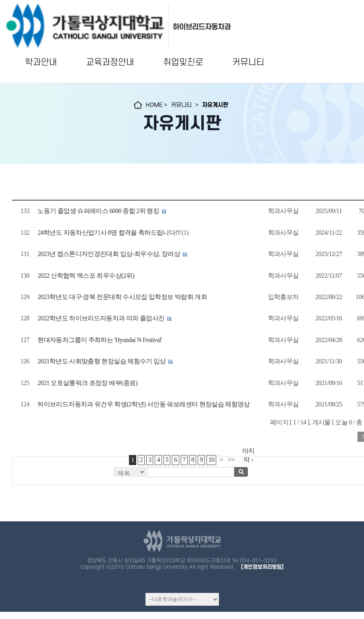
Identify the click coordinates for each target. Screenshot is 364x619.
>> (231, 460)
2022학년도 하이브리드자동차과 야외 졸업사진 (101, 318)
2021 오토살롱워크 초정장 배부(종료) (87, 383)
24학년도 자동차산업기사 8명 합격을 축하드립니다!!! (109, 233)
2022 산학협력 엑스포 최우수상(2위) (86, 276)
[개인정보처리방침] (262, 567)
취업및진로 (183, 62)
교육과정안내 (110, 62)
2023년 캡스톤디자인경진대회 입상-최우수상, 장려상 (109, 254)
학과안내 (41, 62)
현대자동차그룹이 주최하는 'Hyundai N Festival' (99, 340)
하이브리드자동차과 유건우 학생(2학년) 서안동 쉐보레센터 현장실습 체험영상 (143, 404)
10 (212, 460)
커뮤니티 (248, 62)
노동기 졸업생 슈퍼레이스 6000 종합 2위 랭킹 (98, 211)
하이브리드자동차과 (202, 27)
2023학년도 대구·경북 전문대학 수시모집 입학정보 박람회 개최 (122, 297)
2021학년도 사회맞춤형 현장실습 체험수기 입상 (102, 361)
